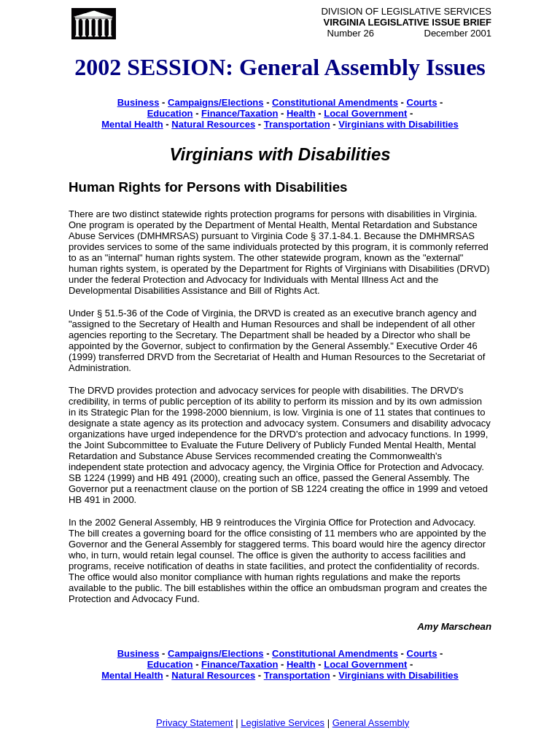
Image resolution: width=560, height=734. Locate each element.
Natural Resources (213, 124)
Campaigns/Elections (215, 102)
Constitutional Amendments (335, 102)
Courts (422, 102)
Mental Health (132, 124)
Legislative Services (283, 723)
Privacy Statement (195, 723)
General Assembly (371, 723)
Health (301, 113)
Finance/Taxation (240, 113)
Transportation (297, 124)
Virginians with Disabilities (398, 124)
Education (170, 113)
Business (139, 102)
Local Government (365, 113)
